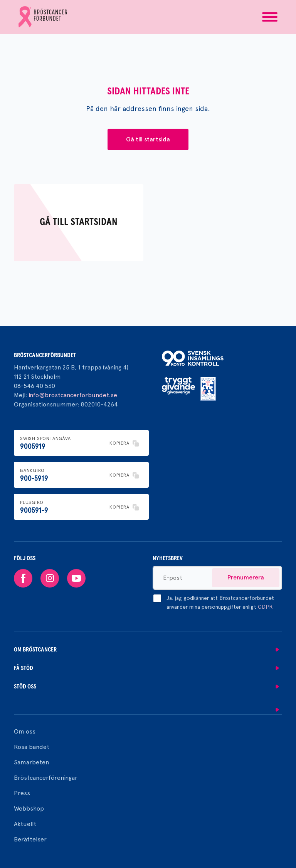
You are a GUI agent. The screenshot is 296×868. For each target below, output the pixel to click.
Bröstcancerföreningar (46, 778)
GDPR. (266, 607)
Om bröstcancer (35, 650)
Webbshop (29, 808)
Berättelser (30, 839)
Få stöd (24, 668)
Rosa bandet (32, 747)
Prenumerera (246, 577)
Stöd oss (25, 687)
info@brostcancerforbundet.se (73, 395)
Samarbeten (31, 762)
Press (22, 793)
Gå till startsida (148, 139)
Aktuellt (25, 824)
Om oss (25, 731)
